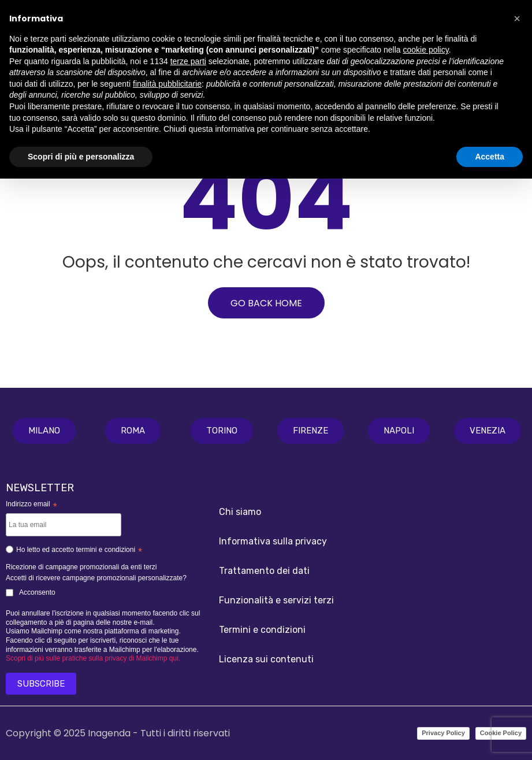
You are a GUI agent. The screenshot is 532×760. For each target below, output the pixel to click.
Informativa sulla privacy (273, 541)
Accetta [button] (490, 157)
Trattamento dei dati (264, 571)
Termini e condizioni (262, 630)
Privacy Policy (443, 733)
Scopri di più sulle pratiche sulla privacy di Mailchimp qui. (93, 658)
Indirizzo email (31, 505)
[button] (44, 431)
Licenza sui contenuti (266, 659)
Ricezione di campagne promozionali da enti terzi (81, 567)
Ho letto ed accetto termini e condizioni (74, 551)
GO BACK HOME (266, 303)
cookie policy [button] (426, 50)
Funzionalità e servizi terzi (276, 600)
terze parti (188, 61)
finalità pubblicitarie (167, 84)
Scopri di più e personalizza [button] (81, 157)
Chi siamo (240, 512)
